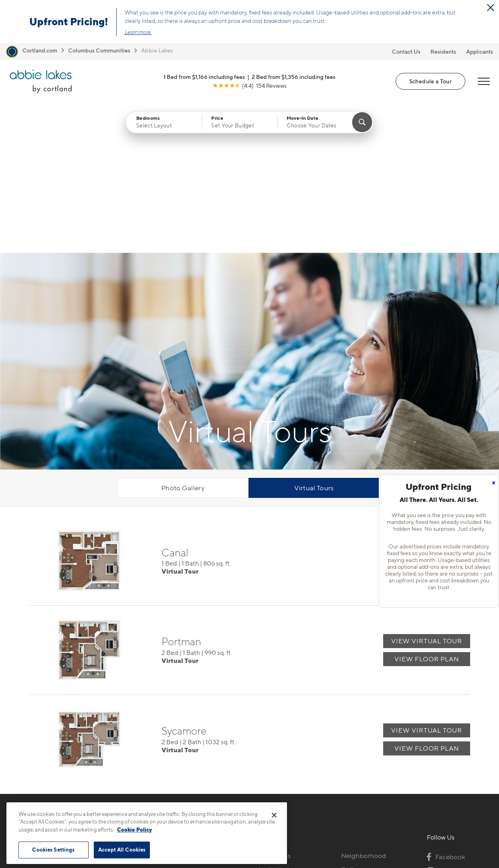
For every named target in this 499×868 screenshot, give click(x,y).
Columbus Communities (99, 50)
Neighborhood (364, 705)
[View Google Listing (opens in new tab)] (249, 86)
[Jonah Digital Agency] (452, 840)
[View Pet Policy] (217, 749)
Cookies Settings (53, 850)
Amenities (272, 761)
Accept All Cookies (122, 850)
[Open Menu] (484, 81)
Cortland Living (280, 775)
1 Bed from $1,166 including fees (204, 77)
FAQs (349, 719)
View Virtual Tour (427, 402)
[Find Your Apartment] (362, 122)
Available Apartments (289, 719)
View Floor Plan (427, 420)
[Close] (274, 815)
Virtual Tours (314, 338)
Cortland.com (40, 50)
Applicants (480, 51)
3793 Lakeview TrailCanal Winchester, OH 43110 (193, 724)
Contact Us (406, 51)
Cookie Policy (134, 830)
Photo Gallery (183, 338)
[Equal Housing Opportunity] (154, 749)
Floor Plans (274, 705)
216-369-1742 (170, 705)
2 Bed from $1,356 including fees (294, 77)
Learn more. (138, 32)
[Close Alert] (491, 8)
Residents (443, 51)
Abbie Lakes (157, 50)
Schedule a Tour (430, 81)
